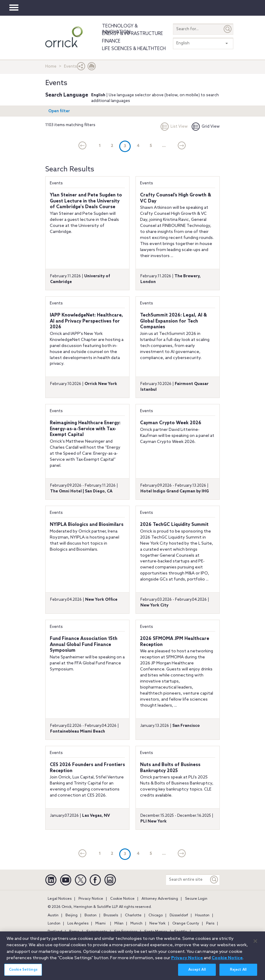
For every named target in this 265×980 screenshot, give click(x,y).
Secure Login (196, 899)
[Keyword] (214, 880)
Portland (55, 932)
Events (56, 183)
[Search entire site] (187, 880)
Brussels (111, 915)
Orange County (186, 924)
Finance (111, 41)
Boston (91, 915)
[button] (81, 68)
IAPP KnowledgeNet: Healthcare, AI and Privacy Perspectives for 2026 (86, 321)
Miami (101, 924)
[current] (83, 146)
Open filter (59, 111)
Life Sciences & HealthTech (134, 49)
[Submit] (228, 29)
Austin (53, 915)
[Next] (182, 146)
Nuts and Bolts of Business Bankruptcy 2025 (170, 768)
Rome (74, 932)
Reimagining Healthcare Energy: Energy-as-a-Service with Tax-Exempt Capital (85, 429)
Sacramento (97, 932)
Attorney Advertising (160, 899)
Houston (202, 915)
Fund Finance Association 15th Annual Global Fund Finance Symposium (84, 645)
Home (51, 67)
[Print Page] (92, 68)
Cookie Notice (122, 899)
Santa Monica (156, 932)
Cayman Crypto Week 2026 (171, 423)
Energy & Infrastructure (132, 34)
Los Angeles (78, 924)
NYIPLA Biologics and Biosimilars (87, 525)
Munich (136, 924)
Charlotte (133, 915)
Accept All (197, 973)
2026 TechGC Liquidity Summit (174, 525)
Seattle (181, 932)
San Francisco (126, 932)
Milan (119, 924)
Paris (210, 924)
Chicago (156, 915)
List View (174, 127)
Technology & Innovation (120, 29)
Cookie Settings (23, 973)
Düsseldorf (179, 915)
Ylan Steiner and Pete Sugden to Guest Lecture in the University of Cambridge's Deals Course (86, 201)
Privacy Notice (91, 899)
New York (157, 924)
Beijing (72, 915)
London (54, 924)
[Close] (255, 944)
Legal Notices (60, 899)
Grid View (206, 127)
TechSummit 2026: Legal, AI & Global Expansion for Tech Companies (173, 321)
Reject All (238, 973)
